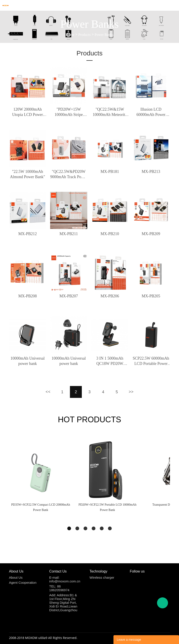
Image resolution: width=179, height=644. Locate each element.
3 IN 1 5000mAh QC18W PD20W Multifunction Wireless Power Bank (110, 361)
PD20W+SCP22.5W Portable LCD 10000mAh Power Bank (108, 507)
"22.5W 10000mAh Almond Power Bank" (28, 174)
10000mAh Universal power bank (27, 361)
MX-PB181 (110, 172)
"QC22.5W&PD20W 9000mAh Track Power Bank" (69, 174)
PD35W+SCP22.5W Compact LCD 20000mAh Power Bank (41, 507)
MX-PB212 (27, 234)
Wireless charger (102, 577)
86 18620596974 (59, 588)
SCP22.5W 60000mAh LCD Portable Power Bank (151, 361)
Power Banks (104, 35)
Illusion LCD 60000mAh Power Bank (151, 112)
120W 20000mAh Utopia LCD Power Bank (27, 112)
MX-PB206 (110, 296)
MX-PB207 (69, 296)
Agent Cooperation (23, 583)
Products (84, 35)
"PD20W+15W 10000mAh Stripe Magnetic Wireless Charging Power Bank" (69, 112)
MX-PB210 (110, 234)
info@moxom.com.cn (65, 581)
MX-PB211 (69, 234)
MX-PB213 (151, 172)
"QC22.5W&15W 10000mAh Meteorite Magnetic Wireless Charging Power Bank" (110, 112)
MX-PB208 (27, 296)
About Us (16, 577)
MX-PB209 (151, 234)
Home (70, 35)
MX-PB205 (151, 296)
